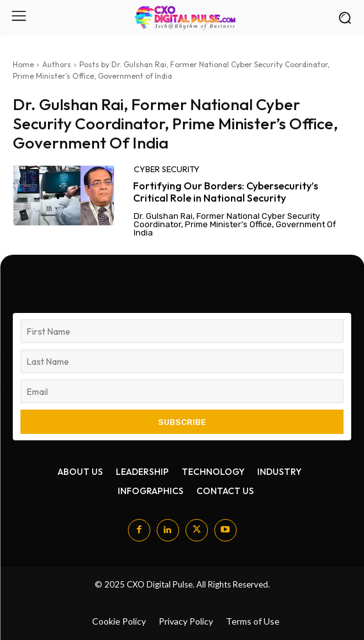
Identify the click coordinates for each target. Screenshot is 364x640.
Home (23, 64)
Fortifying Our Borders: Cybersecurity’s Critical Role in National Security (226, 192)
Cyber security (167, 169)
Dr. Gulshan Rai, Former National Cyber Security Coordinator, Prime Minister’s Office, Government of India (235, 224)
